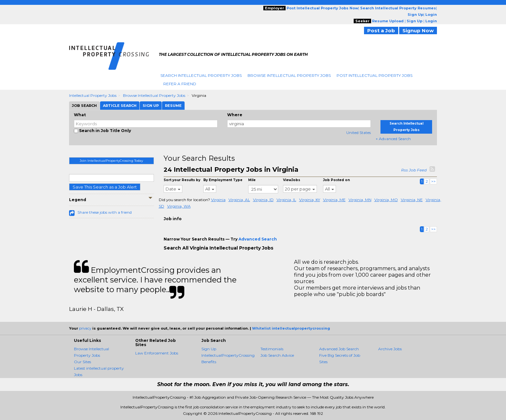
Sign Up (209, 349)
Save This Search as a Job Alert (105, 187)
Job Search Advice (277, 355)
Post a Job (381, 31)
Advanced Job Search (339, 349)
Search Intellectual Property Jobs (201, 75)
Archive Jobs (390, 349)
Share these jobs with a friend (105, 212)
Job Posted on (336, 180)
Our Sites (82, 362)
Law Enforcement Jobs (157, 353)
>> (433, 181)
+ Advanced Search (393, 139)
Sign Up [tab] (151, 106)
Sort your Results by (182, 180)
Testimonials (272, 349)
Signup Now (418, 31)
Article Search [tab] (120, 106)
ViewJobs (292, 180)
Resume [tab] (173, 106)
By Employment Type (223, 180)
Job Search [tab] (84, 106)
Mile (252, 180)
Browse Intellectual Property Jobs (289, 75)
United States (359, 133)
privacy (85, 328)
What (80, 115)
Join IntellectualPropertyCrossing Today (111, 161)
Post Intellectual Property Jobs (374, 75)
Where (235, 115)
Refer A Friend (180, 84)
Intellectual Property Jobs (93, 95)
